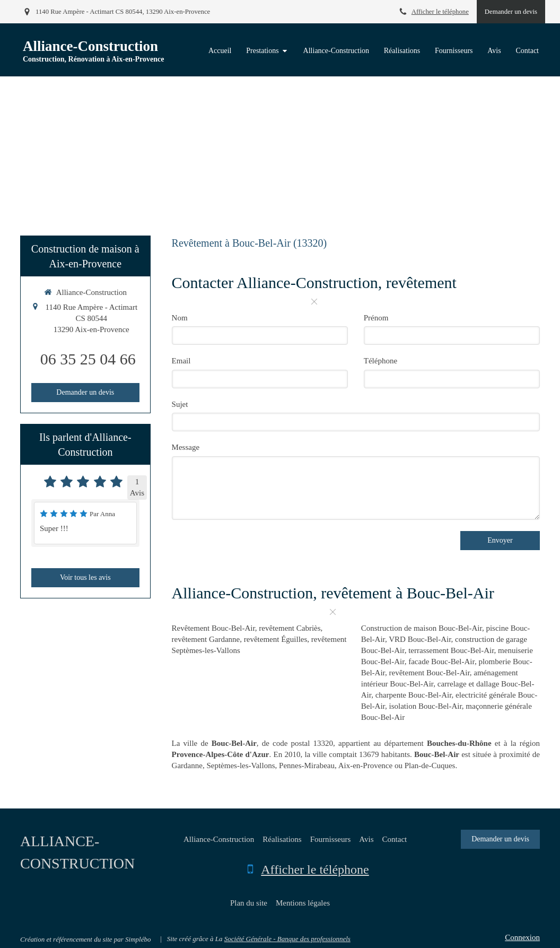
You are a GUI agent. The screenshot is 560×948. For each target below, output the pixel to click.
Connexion (522, 937)
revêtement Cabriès (290, 628)
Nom (180, 318)
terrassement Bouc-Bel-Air (451, 650)
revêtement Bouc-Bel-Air (430, 673)
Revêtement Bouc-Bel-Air (213, 628)
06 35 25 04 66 (88, 359)
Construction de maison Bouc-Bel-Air (422, 628)
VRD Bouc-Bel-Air (420, 639)
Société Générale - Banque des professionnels (287, 939)
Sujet (180, 404)
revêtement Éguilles (276, 639)
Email (181, 361)
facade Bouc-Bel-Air (441, 662)
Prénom (376, 318)
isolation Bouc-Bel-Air (426, 706)
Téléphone (380, 361)
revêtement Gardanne (206, 639)
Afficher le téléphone (440, 12)
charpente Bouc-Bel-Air (414, 695)
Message (186, 447)
